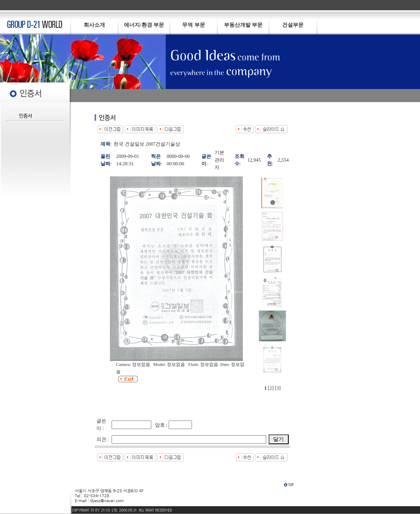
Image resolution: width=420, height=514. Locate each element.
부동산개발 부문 (243, 25)
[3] (278, 388)
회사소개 (94, 25)
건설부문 (293, 25)
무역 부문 (193, 25)
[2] (271, 388)
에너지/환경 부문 (144, 25)
